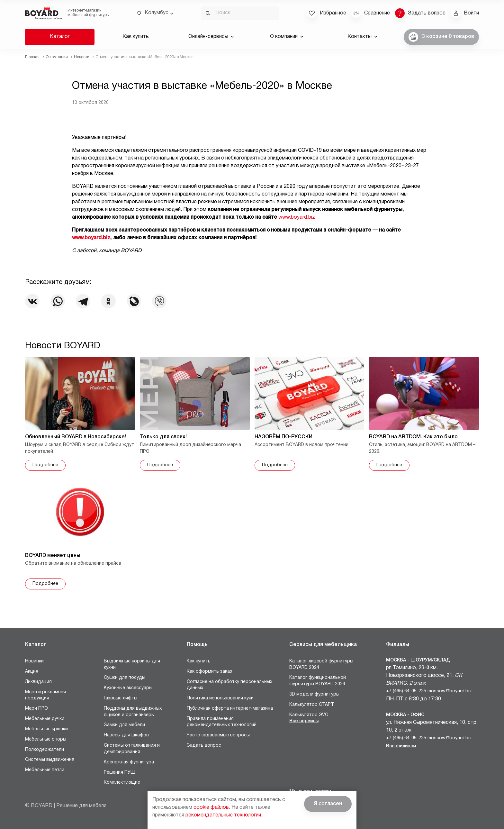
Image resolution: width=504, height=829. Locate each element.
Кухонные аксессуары (128, 688)
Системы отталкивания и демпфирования (132, 749)
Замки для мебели (124, 725)
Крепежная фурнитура (129, 762)
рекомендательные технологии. (224, 815)
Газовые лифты (121, 698)
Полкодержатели (45, 750)
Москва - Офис (405, 715)
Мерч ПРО (36, 709)
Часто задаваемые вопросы (218, 735)
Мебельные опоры (46, 739)
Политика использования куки (220, 698)
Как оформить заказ (209, 672)
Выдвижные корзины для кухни (132, 665)
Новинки (34, 661)
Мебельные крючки (46, 729)
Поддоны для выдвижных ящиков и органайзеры (133, 712)
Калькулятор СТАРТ (312, 705)
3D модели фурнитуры (314, 694)
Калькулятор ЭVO (309, 715)
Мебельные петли (45, 770)
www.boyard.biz (297, 217)
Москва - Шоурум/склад (418, 660)
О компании (287, 37)
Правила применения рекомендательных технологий (222, 722)
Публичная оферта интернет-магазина (230, 709)
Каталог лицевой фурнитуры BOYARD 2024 (321, 665)
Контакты (362, 37)
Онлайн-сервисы (211, 37)
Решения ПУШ (120, 773)
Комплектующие (122, 783)
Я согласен (328, 804)
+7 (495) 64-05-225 (406, 691)
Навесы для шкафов (126, 735)
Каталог (60, 37)
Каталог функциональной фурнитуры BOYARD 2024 (318, 681)
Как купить (136, 37)
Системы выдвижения (50, 760)
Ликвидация (38, 682)
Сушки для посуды (125, 678)
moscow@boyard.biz (450, 691)
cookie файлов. (212, 807)
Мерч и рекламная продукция (45, 695)
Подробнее (45, 465)
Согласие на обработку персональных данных (230, 685)
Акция (32, 672)
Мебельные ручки (45, 719)
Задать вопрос (204, 746)
